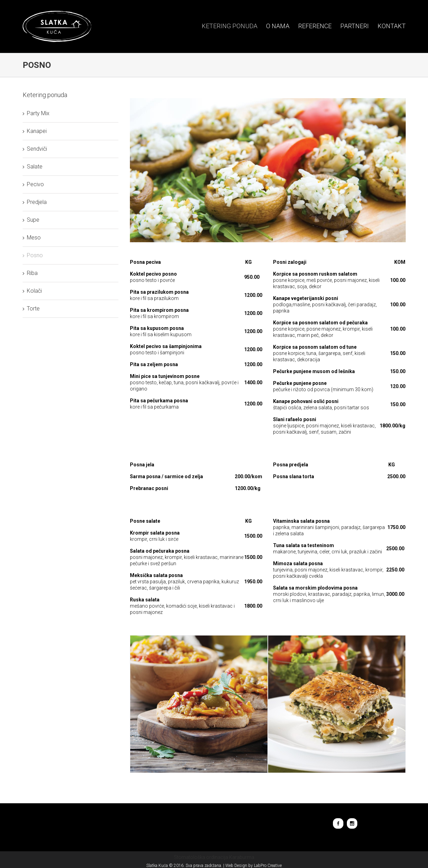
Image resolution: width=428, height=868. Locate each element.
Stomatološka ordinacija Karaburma (213, 857)
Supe (31, 220)
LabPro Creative (266, 866)
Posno (33, 255)
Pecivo (34, 184)
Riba (30, 273)
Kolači (33, 291)
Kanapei (35, 131)
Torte (32, 309)
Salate (33, 167)
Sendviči (35, 149)
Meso (32, 238)
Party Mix (36, 113)
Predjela (35, 202)
